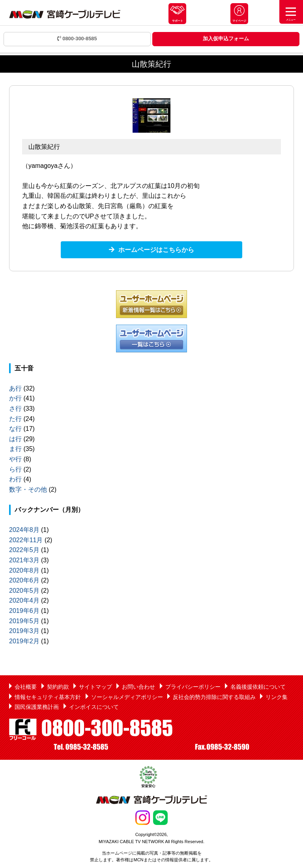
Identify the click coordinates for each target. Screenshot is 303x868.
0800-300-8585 (77, 39)
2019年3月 (24, 631)
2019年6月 (24, 611)
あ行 (15, 388)
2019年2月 (24, 641)
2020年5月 (24, 591)
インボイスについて (94, 707)
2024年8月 (24, 530)
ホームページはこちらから (156, 250)
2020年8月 (24, 570)
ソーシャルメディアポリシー (127, 697)
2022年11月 (26, 540)
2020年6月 (24, 580)
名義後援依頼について (258, 687)
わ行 (15, 479)
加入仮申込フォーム (226, 39)
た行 (15, 419)
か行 (15, 398)
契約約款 (58, 687)
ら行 (15, 469)
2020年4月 (24, 600)
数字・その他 (28, 489)
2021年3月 (24, 560)
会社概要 (26, 687)
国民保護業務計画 (37, 707)
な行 (15, 429)
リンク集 (277, 697)
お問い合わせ (138, 687)
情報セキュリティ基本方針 (48, 697)
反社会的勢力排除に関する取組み (214, 697)
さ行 (15, 409)
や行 (15, 459)
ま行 (15, 449)
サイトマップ (95, 687)
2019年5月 (24, 621)
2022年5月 (24, 550)
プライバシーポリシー (193, 687)
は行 (15, 439)
